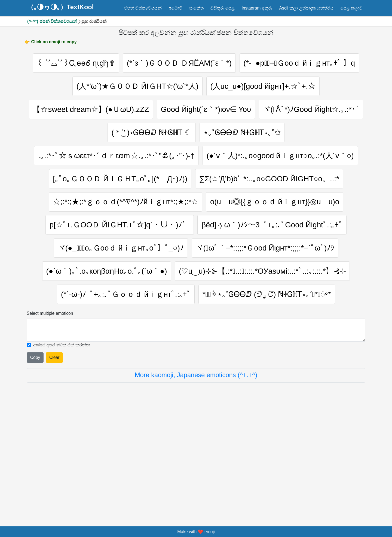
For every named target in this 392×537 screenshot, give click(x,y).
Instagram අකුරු (257, 8)
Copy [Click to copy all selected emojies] (35, 471)
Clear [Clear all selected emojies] (54, 471)
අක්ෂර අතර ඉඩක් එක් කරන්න (62, 458)
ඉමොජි (175, 8)
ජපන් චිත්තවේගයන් (143, 8)
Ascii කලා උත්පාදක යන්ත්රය (306, 8)
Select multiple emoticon (50, 427)
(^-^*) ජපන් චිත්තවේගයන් (52, 21)
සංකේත (196, 8)
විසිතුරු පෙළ (222, 8)
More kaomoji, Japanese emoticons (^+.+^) (196, 489)
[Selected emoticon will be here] (196, 444)
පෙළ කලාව (352, 8)
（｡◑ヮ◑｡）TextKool (60, 7)
